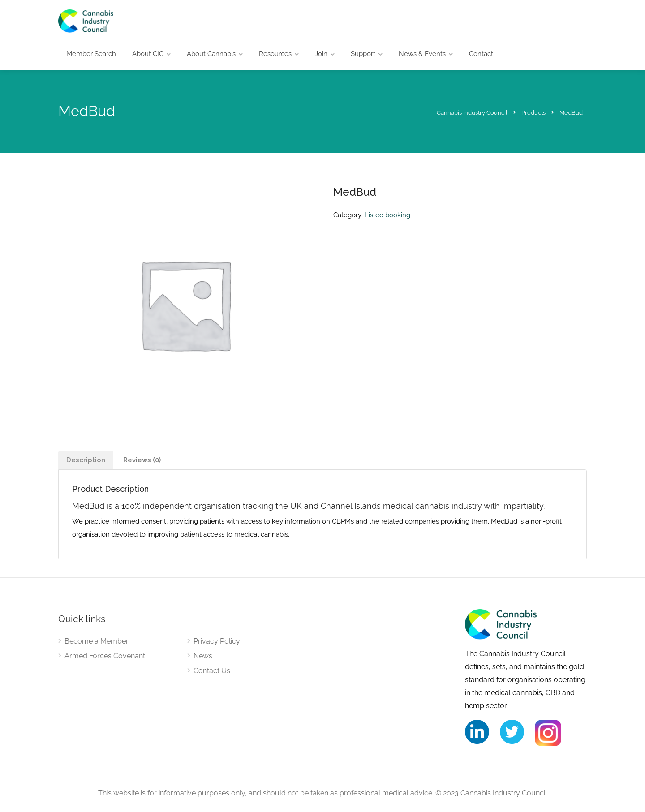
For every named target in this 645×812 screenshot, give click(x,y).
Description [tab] (86, 460)
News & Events (422, 54)
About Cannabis (211, 54)
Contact (481, 54)
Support (363, 54)
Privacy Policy (217, 641)
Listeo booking (387, 215)
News (203, 656)
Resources (275, 54)
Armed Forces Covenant (105, 656)
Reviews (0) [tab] (142, 460)
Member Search (91, 54)
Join (321, 54)
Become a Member (97, 641)
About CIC (148, 54)
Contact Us (212, 671)
